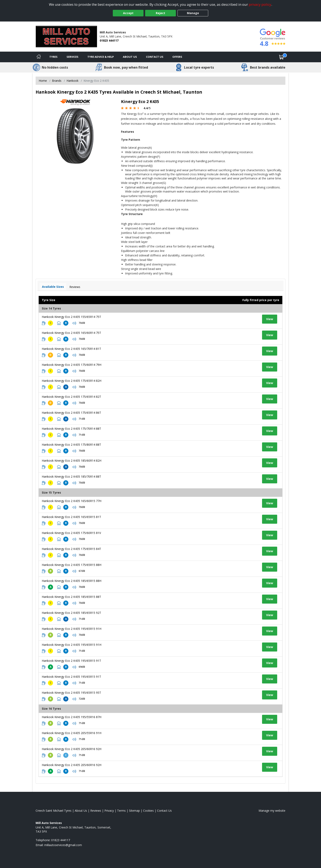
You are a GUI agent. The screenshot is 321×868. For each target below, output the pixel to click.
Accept (128, 13)
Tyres (53, 57)
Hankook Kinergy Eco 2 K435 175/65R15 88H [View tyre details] (72, 565)
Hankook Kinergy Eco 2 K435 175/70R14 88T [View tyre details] (71, 429)
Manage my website (272, 811)
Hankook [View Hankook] (72, 81)
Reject (160, 13)
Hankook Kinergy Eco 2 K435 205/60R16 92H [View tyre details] (72, 749)
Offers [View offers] (177, 57)
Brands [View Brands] (57, 81)
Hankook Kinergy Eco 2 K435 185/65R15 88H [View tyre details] (72, 581)
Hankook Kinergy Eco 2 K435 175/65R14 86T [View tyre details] (71, 413)
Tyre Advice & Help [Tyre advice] (101, 57)
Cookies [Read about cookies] (148, 811)
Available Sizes (53, 287)
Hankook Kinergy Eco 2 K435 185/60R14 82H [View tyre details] (72, 461)
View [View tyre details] (270, 319)
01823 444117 (109, 40)
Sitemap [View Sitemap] (134, 811)
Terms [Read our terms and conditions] (121, 811)
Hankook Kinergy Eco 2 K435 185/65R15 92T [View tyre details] (71, 613)
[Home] (39, 57)
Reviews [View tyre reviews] (75, 287)
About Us (130, 57)
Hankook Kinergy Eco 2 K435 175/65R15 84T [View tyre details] (71, 549)
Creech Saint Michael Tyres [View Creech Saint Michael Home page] (54, 811)
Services (72, 57)
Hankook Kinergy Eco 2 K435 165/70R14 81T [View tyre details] (71, 349)
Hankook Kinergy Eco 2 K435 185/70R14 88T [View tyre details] (71, 476)
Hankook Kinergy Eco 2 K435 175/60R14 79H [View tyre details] (72, 365)
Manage (193, 13)
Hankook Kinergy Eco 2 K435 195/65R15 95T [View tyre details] (71, 693)
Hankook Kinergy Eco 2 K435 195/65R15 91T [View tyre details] (71, 661)
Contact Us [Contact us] (155, 57)
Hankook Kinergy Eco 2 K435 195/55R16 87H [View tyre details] (72, 717)
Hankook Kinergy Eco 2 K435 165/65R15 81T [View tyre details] (71, 517)
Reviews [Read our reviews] (96, 811)
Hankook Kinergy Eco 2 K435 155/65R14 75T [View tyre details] (71, 317)
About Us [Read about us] (81, 811)
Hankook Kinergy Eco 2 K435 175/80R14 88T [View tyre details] (71, 445)
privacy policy (260, 4)
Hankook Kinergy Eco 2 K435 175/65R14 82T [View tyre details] (71, 397)
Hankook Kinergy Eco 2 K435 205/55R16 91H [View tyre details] (72, 733)
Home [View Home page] (43, 81)
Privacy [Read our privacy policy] (109, 811)
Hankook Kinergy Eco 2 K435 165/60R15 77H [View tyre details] (72, 501)
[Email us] (63, 845)
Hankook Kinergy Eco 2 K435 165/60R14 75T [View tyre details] (71, 333)
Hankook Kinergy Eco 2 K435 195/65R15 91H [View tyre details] (72, 629)
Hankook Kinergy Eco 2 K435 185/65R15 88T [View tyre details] (71, 597)
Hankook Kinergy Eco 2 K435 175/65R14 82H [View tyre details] (72, 381)
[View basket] (281, 57)
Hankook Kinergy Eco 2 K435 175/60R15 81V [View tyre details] (71, 533)
